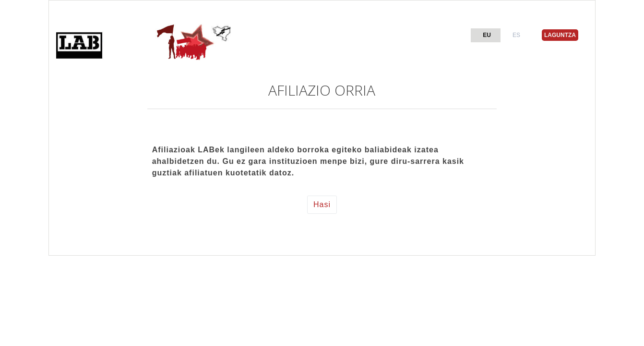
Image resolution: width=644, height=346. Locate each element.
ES (516, 35)
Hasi (322, 204)
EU (487, 35)
